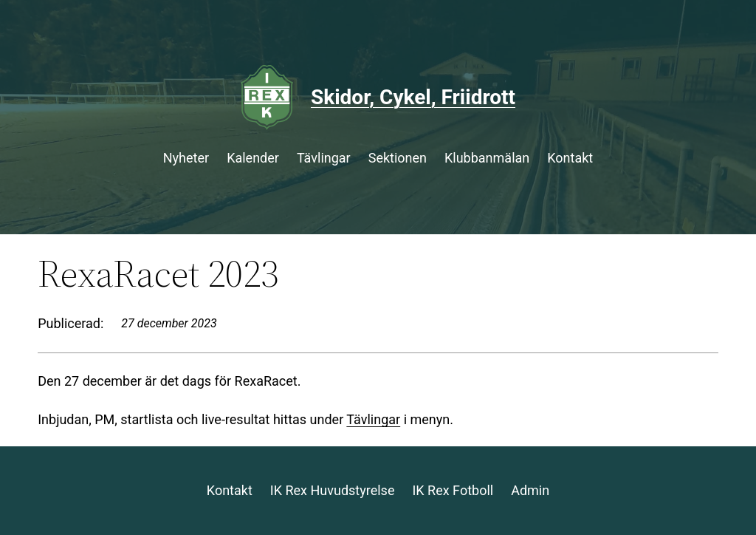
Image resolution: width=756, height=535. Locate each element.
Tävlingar (373, 419)
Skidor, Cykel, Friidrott (413, 97)
